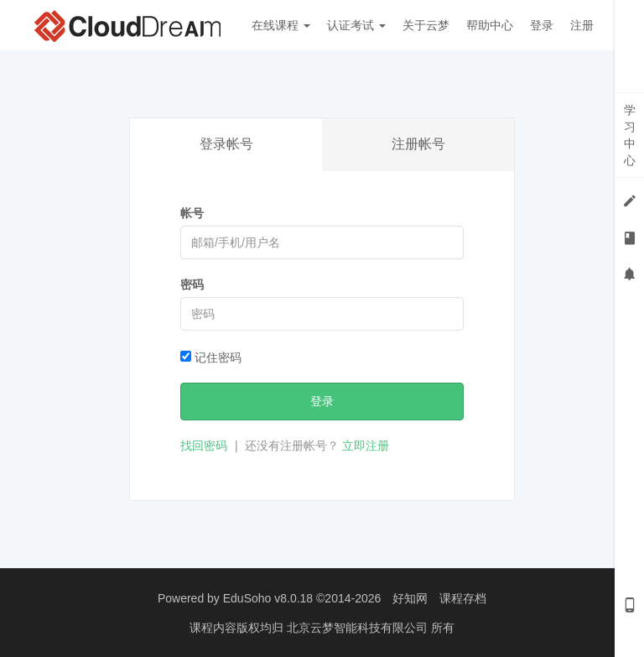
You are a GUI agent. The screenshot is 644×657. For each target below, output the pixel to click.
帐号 (192, 213)
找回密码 (204, 446)
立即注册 (366, 446)
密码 (192, 284)
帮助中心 (490, 25)
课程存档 (463, 598)
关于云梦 (426, 25)
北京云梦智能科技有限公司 (359, 628)
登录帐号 (226, 144)
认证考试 (356, 25)
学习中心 (630, 135)
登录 (542, 25)
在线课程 (281, 25)
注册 (582, 25)
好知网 (410, 598)
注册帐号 (418, 144)
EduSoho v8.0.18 (268, 598)
